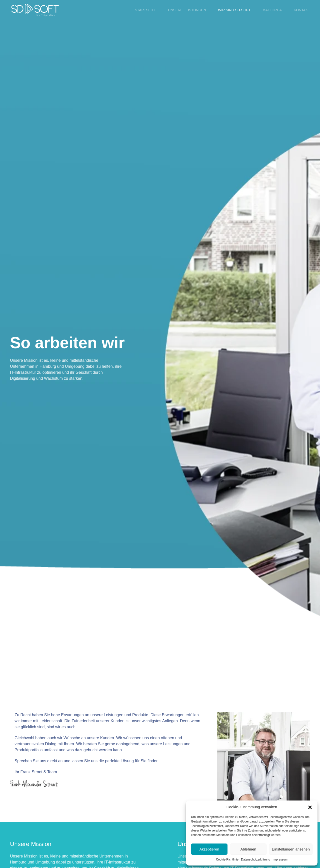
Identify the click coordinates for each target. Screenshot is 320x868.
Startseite (145, 10)
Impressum (280, 859)
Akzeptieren (209, 849)
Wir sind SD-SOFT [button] (234, 10)
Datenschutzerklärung (256, 859)
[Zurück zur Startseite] (35, 10)
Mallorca (272, 10)
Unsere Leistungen (187, 10)
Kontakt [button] (302, 10)
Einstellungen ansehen (291, 849)
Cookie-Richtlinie (227, 859)
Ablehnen (248, 849)
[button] (310, 807)
